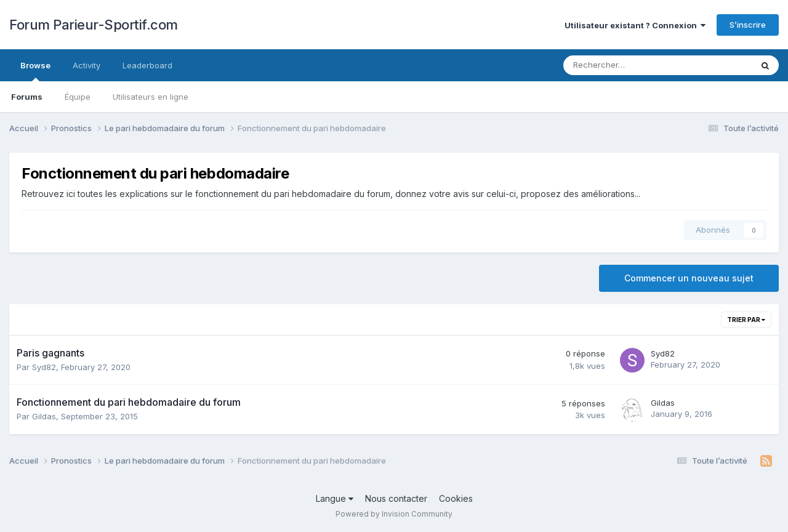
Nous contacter (396, 498)
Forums (27, 97)
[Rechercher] (625, 65)
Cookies (456, 498)
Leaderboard (147, 65)
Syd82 (44, 367)
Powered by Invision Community (394, 514)
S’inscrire (748, 25)
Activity (86, 65)
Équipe (78, 97)
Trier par (746, 320)
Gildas (44, 416)
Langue (335, 498)
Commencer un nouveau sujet (689, 278)
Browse (35, 71)
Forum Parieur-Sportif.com (94, 25)
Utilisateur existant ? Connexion (635, 25)
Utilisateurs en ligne (151, 97)
